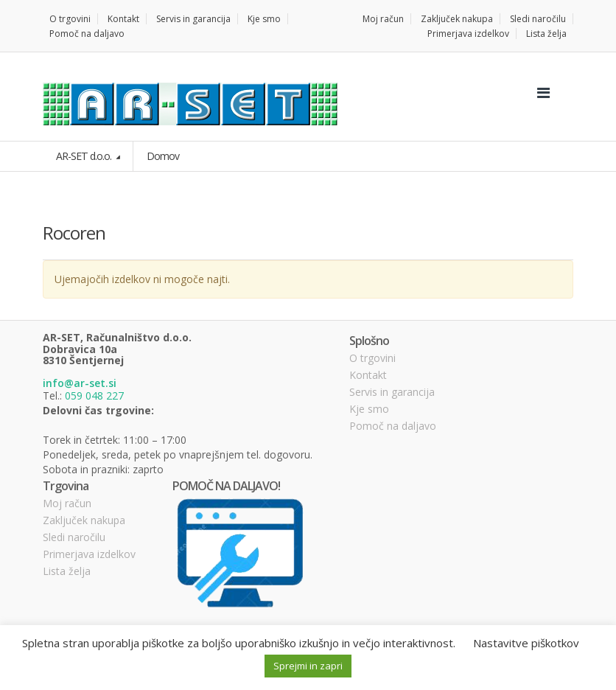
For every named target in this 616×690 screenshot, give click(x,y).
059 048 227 (94, 395)
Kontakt (123, 19)
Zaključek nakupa (457, 19)
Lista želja (546, 34)
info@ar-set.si (80, 383)
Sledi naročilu (538, 19)
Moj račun (383, 19)
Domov (162, 156)
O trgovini (70, 19)
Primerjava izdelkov (468, 34)
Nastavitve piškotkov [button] (526, 643)
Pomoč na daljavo (87, 34)
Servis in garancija (193, 19)
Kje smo (264, 19)
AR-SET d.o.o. (84, 156)
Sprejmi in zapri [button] (308, 666)
